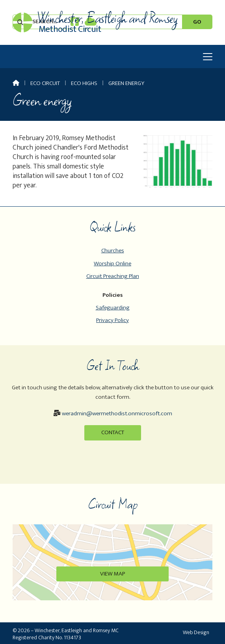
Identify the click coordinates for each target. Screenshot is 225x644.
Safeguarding (113, 308)
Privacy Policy (112, 320)
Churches (113, 251)
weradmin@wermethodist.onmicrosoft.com (117, 414)
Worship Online (112, 264)
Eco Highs (84, 83)
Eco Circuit (45, 83)
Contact (113, 432)
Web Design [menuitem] (196, 632)
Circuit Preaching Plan (113, 276)
